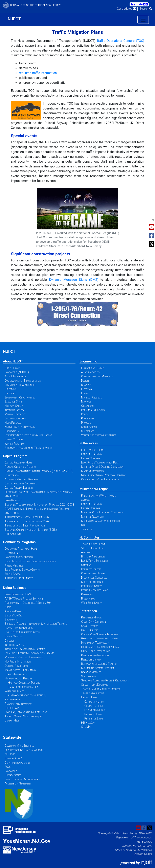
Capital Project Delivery (19, 488)
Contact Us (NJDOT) (17, 372)
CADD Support (90, 630)
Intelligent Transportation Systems (25, 649)
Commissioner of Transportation (23, 381)
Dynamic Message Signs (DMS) (74, 280)
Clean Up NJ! (12, 553)
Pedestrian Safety (91, 586)
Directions (10, 389)
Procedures (88, 418)
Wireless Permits (14, 691)
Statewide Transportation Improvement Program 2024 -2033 (39, 505)
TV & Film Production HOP (24, 687)
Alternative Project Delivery (21, 479)
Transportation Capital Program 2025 (27, 517)
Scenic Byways (13, 574)
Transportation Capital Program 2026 (27, 521)
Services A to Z (13, 758)
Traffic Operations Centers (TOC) (120, 41)
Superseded (88, 431)
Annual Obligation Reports (20, 467)
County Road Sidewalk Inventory (100, 634)
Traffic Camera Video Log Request (24, 716)
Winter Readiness (15, 444)
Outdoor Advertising (16, 666)
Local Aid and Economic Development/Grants (30, 561)
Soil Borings (88, 676)
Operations (87, 406)
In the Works (89, 443)
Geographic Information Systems (99, 638)
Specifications (89, 427)
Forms (85, 393)
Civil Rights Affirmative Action (22, 632)
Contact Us (11, 771)
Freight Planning (91, 454)
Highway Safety (14, 406)
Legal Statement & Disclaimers (22, 779)
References (88, 611)
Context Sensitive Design (19, 557)
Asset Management (15, 376)
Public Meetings (14, 566)
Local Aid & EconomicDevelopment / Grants (29, 653)
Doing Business (15, 588)
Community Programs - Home (21, 549)
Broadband (11, 619)
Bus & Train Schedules (94, 561)
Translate (139, 4)
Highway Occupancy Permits (24, 683)
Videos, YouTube (14, 439)
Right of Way (12, 708)
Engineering (88, 361)
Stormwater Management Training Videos (28, 448)
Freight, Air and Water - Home (98, 496)
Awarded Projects (15, 611)
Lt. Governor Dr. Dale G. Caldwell (25, 750)
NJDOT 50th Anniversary (20, 427)
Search (146, 9)
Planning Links (93, 714)
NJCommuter (89, 537)
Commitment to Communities (20, 385)
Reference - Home (91, 617)
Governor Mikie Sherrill (19, 746)
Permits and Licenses (93, 410)
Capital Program (15, 456)
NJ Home (10, 754)
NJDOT (14, 19)
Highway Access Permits (18, 678)
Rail (84, 525)
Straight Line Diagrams (94, 685)
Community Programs (19, 542)
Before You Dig (13, 615)
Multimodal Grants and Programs (100, 521)
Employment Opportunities (20, 397)
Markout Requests (91, 397)
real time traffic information (38, 73)
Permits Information (16, 674)
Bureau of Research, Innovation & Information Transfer (36, 624)
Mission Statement (15, 414)
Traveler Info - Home (93, 544)
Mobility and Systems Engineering (24, 657)
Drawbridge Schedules (94, 578)
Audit (8, 607)
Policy (85, 414)
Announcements (90, 372)
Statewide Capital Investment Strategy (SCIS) (31, 530)
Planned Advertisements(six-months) (26, 695)
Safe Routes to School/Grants (22, 570)
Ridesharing (88, 599)
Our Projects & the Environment (100, 479)
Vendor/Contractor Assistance (99, 435)
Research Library (91, 660)
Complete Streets (91, 569)
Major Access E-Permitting (20, 670)
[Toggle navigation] (143, 20)
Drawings (87, 385)
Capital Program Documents (21, 483)
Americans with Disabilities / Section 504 (28, 603)
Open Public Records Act (95, 651)
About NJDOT (13, 361)
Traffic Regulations (93, 693)
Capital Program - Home (18, 462)
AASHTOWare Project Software (24, 599)
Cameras (86, 565)
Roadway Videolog (91, 672)
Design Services (14, 636)
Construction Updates (93, 573)
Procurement (12, 699)
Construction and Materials (97, 376)
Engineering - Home (92, 368)
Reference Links (94, 718)
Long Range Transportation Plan (100, 462)
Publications (12, 431)
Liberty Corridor (91, 458)
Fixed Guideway (13, 500)
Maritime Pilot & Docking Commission (102, 467)
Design (85, 381)
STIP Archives (13, 534)
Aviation (86, 500)
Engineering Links (95, 710)
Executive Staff (14, 401)
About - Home (12, 368)
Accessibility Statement (18, 783)
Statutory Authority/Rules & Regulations (28, 435)
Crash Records (90, 626)
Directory (10, 393)
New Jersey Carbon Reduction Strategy (104, 475)
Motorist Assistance (92, 582)
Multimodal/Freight (94, 489)
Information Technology (95, 643)
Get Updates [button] (127, 9)
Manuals (86, 401)
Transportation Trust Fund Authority (26, 525)
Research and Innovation (18, 704)
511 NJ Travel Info (93, 548)
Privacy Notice (13, 775)
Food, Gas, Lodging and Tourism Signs (26, 712)
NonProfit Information (18, 662)
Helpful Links (89, 697)
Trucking (87, 529)
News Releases (13, 423)
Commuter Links (94, 706)
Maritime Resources (92, 471)
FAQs (8, 767)
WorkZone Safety (91, 603)
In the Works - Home (93, 450)
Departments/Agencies (17, 763)
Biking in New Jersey (93, 556)
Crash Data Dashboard (94, 622)
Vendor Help (12, 720)
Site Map (86, 727)
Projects (86, 423)
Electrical (87, 389)
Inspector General (15, 410)
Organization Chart (16, 418)
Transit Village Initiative (19, 578)
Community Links (94, 702)
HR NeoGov (88, 723)
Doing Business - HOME (18, 594)
